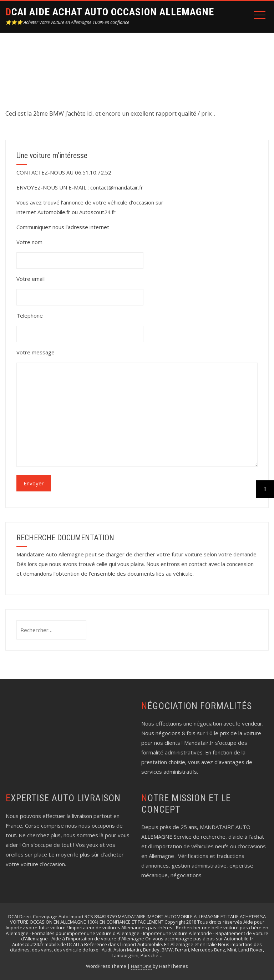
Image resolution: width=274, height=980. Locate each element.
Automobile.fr (54, 212)
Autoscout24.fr (97, 212)
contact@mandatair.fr (117, 187)
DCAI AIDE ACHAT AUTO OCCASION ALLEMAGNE (110, 12)
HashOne (141, 966)
